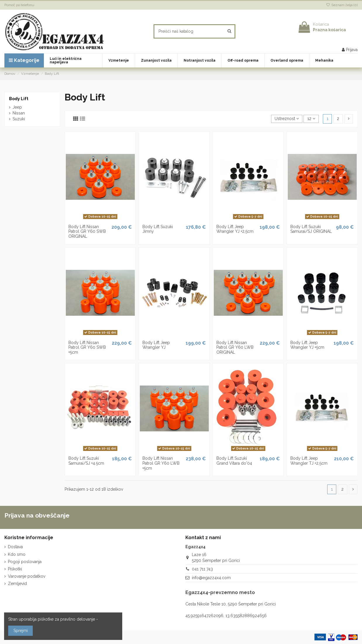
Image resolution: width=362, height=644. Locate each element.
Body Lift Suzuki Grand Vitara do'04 (234, 461)
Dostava (15, 547)
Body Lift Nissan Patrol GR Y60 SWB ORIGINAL (87, 232)
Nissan (19, 113)
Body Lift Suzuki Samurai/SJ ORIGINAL (311, 229)
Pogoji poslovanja (25, 562)
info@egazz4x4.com (211, 578)
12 (311, 119)
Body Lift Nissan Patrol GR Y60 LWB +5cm (161, 463)
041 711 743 (202, 569)
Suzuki (19, 119)
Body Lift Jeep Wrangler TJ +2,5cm (309, 461)
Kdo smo (17, 554)
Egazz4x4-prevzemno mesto (220, 592)
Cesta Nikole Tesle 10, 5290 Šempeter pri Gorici (231, 604)
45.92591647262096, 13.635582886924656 (226, 616)
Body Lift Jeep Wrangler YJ (156, 345)
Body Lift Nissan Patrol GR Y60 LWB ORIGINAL (235, 348)
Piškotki (15, 569)
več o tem (109, 619)
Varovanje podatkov (27, 576)
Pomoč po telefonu (19, 5)
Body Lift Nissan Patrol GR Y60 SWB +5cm (87, 348)
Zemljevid (17, 584)
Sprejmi (21, 631)
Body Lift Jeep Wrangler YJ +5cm (307, 345)
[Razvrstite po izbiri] (287, 119)
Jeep (17, 107)
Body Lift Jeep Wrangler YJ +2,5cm (235, 229)
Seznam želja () (342, 5)
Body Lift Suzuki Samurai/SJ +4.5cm (86, 461)
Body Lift (19, 99)
